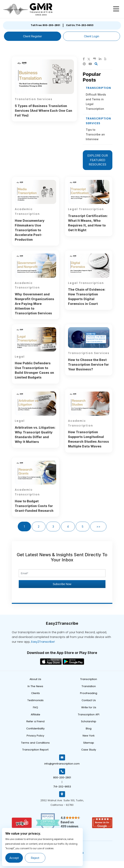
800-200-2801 (62, 777)
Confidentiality (35, 728)
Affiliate (35, 714)
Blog (89, 728)
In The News (35, 686)
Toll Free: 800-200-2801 (45, 25)
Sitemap (89, 743)
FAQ (35, 707)
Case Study (89, 750)
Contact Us (89, 700)
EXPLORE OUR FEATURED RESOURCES (98, 160)
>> (98, 527)
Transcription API (89, 714)
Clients (35, 693)
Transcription (89, 679)
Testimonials (35, 700)
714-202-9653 (62, 787)
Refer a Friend (35, 721)
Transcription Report (35, 750)
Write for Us (89, 707)
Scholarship (89, 721)
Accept (14, 858)
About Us (35, 679)
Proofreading (89, 693)
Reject (35, 858)
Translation (89, 686)
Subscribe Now (62, 584)
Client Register (33, 36)
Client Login (92, 36)
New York (89, 736)
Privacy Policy (35, 736)
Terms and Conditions (35, 743)
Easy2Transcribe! (43, 642)
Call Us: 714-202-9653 (80, 25)
